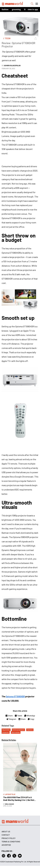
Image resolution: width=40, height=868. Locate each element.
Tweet (18, 716)
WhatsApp (30, 716)
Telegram (11, 719)
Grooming (16, 9)
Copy (31, 719)
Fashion (5, 9)
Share (9, 716)
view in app (33, 9)
